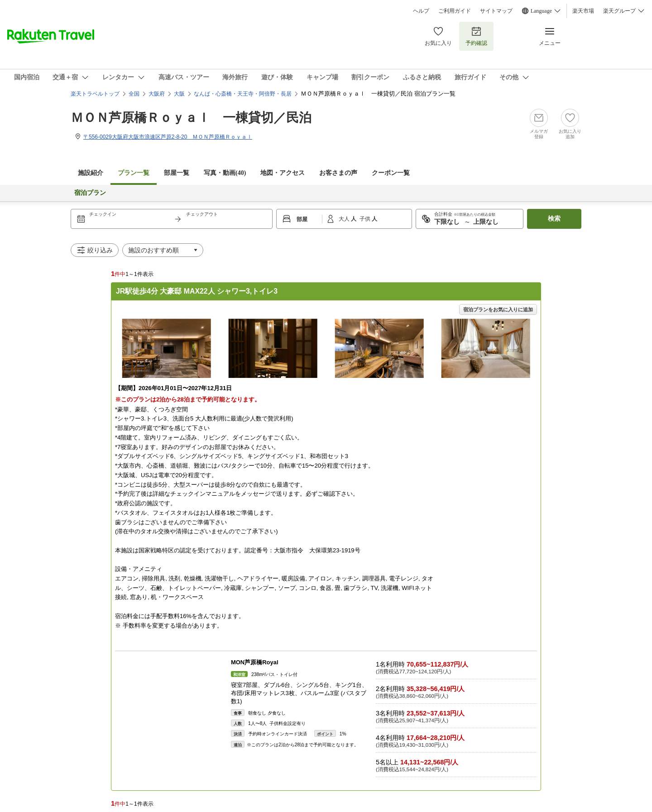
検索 (554, 219)
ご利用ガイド (455, 11)
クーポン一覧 (391, 173)
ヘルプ (421, 11)
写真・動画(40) (225, 173)
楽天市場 (583, 11)
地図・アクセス (283, 173)
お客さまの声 (338, 173)
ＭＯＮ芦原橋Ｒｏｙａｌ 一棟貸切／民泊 (191, 118)
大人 (345, 219)
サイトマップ (496, 11)
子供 (366, 219)
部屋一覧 (177, 173)
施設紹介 (91, 173)
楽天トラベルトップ (95, 94)
